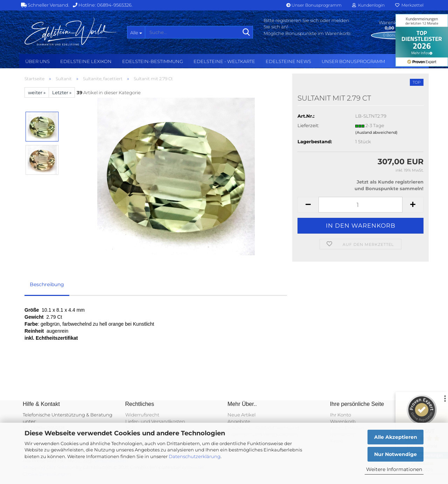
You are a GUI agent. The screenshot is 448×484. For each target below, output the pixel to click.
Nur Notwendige (395, 454)
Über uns (37, 61)
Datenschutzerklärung (195, 456)
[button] (308, 205)
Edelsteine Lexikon (86, 61)
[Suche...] (136, 32)
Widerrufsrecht (142, 415)
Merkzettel (409, 5)
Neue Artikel (241, 415)
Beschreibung (47, 284)
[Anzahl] (360, 205)
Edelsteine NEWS (288, 61)
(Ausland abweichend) (376, 132)
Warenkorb (343, 421)
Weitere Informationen (394, 469)
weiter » (37, 92)
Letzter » (62, 92)
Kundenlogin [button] (368, 5)
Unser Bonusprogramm (314, 5)
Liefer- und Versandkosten (155, 421)
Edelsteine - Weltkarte (224, 61)
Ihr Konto (341, 415)
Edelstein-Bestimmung (153, 61)
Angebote (239, 421)
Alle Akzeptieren (396, 437)
